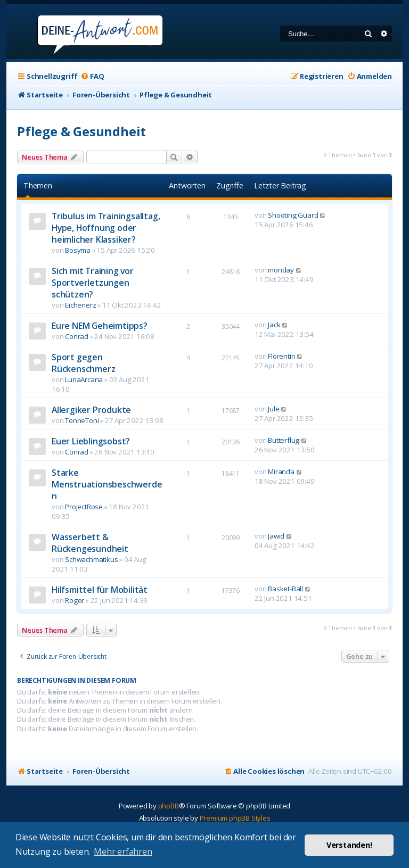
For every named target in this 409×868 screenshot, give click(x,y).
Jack (274, 325)
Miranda (281, 472)
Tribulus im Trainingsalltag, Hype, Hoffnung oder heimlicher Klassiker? (106, 228)
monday (281, 270)
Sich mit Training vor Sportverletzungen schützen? (93, 283)
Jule (273, 409)
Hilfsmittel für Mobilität (100, 590)
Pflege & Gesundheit (81, 131)
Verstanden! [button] (349, 845)
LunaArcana (84, 379)
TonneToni (82, 420)
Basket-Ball (285, 589)
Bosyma (78, 250)
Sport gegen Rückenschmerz (83, 363)
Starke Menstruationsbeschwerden (107, 484)
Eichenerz (80, 305)
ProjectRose (84, 507)
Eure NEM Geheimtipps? (100, 326)
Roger (75, 600)
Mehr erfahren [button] (123, 852)
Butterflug (284, 440)
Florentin (281, 356)
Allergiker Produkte (91, 410)
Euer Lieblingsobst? (91, 441)
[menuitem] (92, 76)
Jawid (276, 536)
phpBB (169, 806)
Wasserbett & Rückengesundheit (90, 543)
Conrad (77, 336)
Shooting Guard (293, 215)
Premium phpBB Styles (235, 818)
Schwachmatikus (91, 559)
